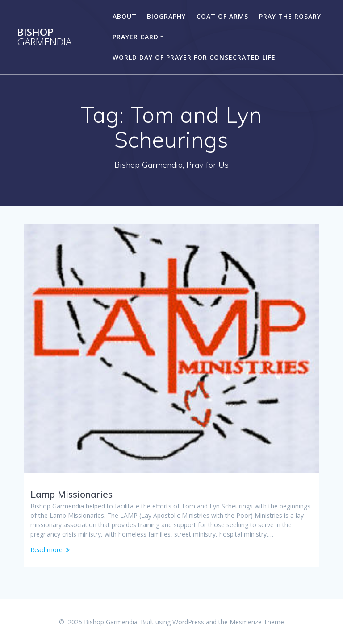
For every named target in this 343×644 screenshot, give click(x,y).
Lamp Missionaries (71, 494)
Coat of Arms (222, 16)
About (125, 16)
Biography (166, 16)
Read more (46, 550)
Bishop (44, 37)
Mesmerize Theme (257, 622)
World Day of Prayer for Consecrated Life (194, 57)
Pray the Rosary (290, 16)
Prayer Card (136, 37)
